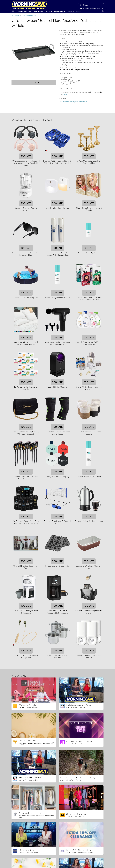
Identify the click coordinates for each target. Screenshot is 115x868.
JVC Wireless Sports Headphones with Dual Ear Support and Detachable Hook (26, 163)
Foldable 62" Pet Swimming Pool (26, 297)
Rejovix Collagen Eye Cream (89, 253)
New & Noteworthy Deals (29, 16)
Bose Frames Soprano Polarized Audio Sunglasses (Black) (26, 254)
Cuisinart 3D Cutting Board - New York (26, 567)
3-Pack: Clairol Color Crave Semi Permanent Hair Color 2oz (89, 299)
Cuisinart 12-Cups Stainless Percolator (89, 521)
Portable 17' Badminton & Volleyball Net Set (57, 522)
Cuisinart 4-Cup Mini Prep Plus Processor (26, 209)
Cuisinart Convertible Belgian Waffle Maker (89, 612)
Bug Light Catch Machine (57, 387)
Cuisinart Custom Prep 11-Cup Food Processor (89, 388)
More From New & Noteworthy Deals (32, 120)
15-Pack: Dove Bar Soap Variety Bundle (26, 388)
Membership (58, 11)
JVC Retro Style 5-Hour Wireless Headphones (26, 656)
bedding (87, 8)
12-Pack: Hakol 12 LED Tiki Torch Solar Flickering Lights (26, 478)
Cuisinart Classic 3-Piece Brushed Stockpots (57, 656)
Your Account (69, 11)
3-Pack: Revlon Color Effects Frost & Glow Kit (89, 209)
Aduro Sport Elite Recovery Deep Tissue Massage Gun (57, 343)
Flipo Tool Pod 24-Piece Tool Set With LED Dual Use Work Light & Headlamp (57, 162)
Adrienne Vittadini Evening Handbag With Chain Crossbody (26, 433)
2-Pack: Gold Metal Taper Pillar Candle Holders (89, 162)
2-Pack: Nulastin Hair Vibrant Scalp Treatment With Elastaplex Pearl (57, 254)
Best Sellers (28, 11)
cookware (93, 8)
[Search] (80, 5)
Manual (65, 94)
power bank (100, 8)
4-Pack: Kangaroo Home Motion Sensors (89, 656)
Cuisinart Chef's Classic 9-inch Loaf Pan (89, 567)
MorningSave (15, 16)
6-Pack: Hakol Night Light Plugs (57, 208)
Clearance (48, 11)
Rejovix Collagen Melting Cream (89, 476)
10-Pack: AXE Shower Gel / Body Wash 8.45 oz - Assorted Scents (26, 522)
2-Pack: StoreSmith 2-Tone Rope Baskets (89, 433)
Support (78, 11)
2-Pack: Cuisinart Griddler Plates (57, 566)
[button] (13, 11)
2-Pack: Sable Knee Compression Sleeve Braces (57, 433)
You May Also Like (22, 676)
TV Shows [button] (19, 11)
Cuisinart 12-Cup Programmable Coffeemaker (26, 612)
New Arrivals (38, 11)
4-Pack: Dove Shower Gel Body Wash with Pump (89, 343)
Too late (34, 83)
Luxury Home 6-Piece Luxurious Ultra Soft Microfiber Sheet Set (26, 343)
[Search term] (91, 5)
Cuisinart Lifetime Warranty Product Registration (73, 102)
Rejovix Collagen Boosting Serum (57, 297)
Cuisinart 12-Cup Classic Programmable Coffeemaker (57, 612)
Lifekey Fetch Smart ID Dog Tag (57, 476)
